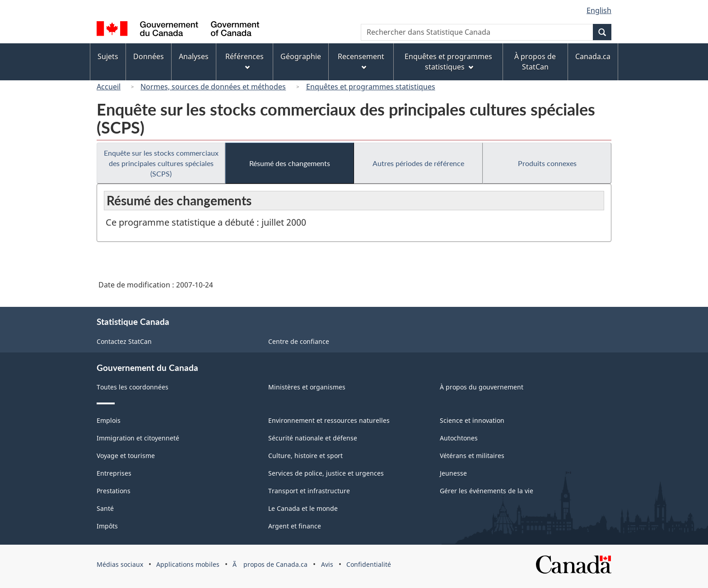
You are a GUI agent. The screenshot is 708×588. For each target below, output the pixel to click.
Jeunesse (453, 473)
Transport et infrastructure (309, 491)
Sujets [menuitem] (108, 56)
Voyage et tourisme (126, 456)
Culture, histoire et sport (305, 456)
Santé (105, 508)
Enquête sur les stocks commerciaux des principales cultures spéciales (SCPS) (161, 163)
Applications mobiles (188, 564)
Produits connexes (547, 163)
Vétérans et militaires (472, 456)
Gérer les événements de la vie (487, 491)
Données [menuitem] (149, 56)
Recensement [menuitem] (361, 61)
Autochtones (459, 438)
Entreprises (114, 473)
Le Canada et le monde (303, 508)
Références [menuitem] (245, 61)
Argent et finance (295, 526)
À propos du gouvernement (482, 387)
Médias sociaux (120, 564)
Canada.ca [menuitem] (593, 56)
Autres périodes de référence (418, 163)
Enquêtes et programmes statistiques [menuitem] (448, 62)
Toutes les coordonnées (133, 387)
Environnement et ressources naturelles (329, 420)
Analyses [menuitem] (194, 56)
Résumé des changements (290, 163)
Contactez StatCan (124, 341)
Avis (327, 564)
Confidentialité (369, 564)
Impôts (107, 526)
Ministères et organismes (307, 387)
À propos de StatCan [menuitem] (535, 62)
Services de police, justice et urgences (326, 473)
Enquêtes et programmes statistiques (371, 87)
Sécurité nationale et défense (313, 438)
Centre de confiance (299, 341)
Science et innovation (472, 420)
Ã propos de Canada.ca (270, 564)
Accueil (109, 87)
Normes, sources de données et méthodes (213, 87)
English (599, 10)
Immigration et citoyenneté (138, 438)
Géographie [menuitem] (301, 56)
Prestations (114, 491)
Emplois (109, 420)
